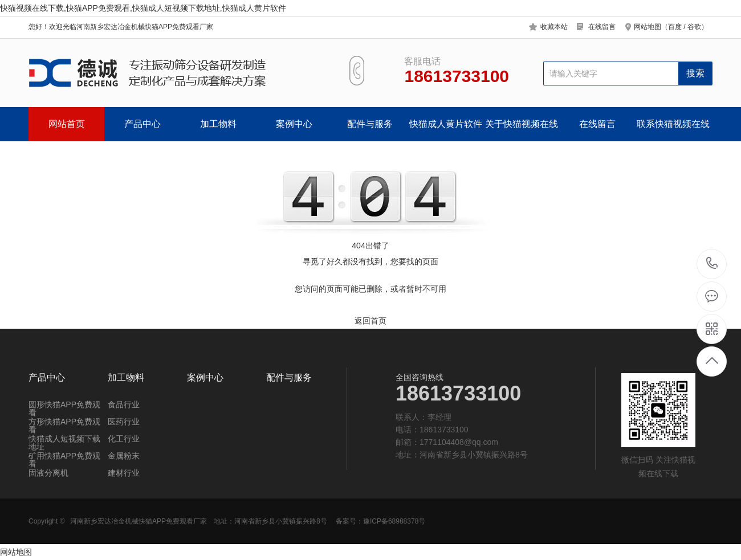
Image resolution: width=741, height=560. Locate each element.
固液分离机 (48, 473)
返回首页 (370, 321)
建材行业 (124, 473)
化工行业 (124, 439)
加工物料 (218, 124)
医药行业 (124, 422)
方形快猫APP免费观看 (64, 426)
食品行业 (124, 404)
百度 (675, 27)
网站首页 (67, 124)
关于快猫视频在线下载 (522, 130)
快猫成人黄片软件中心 (446, 130)
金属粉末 (124, 456)
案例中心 (294, 124)
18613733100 (712, 263)
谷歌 (694, 27)
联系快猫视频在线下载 (673, 130)
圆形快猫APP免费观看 (64, 408)
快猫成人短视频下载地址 (64, 443)
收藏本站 (554, 27)
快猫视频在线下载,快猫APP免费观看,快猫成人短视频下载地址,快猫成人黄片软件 (143, 8)
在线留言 (602, 27)
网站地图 (16, 552)
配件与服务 (370, 124)
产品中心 (142, 124)
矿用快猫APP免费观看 (64, 460)
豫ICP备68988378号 (394, 521)
